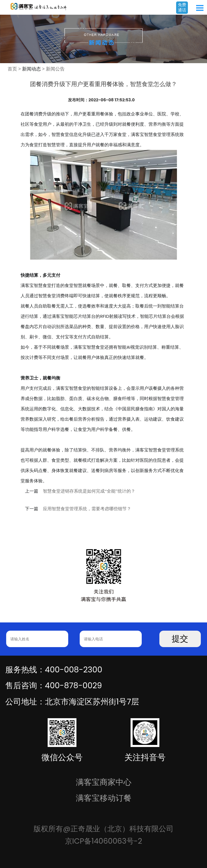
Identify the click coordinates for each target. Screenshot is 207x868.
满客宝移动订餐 (104, 798)
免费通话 (182, 7)
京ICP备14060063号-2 (104, 841)
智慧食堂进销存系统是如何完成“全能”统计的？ (89, 491)
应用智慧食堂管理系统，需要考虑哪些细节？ (87, 509)
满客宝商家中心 (104, 782)
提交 (180, 639)
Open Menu (200, 8)
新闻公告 (55, 69)
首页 (12, 69)
